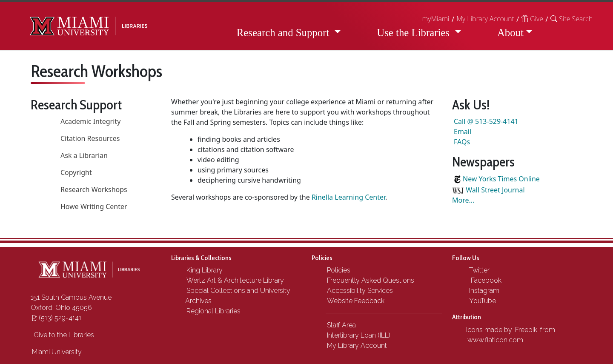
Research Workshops (94, 189)
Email (463, 132)
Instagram (483, 291)
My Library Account (485, 19)
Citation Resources (90, 138)
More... (463, 200)
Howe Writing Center (94, 206)
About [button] (510, 33)
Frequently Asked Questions (371, 280)
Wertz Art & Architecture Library (235, 280)
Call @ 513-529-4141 (486, 121)
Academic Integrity (90, 121)
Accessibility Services (360, 291)
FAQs (462, 142)
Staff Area (341, 325)
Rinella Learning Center (348, 197)
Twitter (478, 270)
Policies (339, 270)
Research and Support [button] (284, 33)
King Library (205, 270)
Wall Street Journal (495, 190)
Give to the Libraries (63, 335)
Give (532, 19)
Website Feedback (356, 301)
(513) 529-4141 (57, 318)
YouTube (482, 301)
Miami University (57, 352)
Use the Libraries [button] (414, 33)
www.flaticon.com (495, 340)
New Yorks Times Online (501, 179)
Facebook (484, 280)
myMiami (435, 19)
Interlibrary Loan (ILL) (359, 335)
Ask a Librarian (84, 155)
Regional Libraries (213, 311)
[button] (571, 19)
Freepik (526, 330)
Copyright (76, 172)
